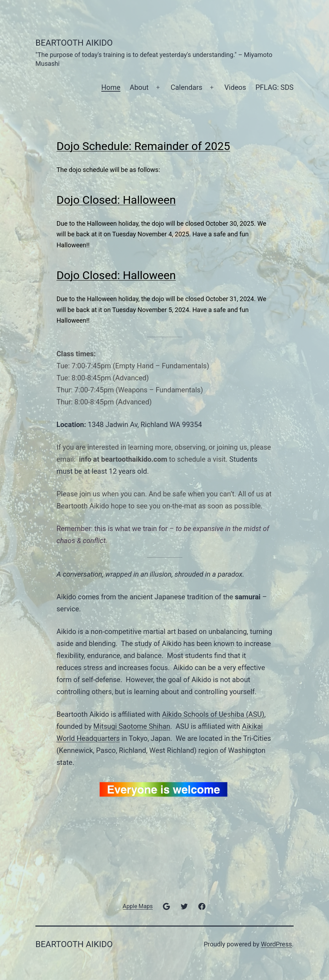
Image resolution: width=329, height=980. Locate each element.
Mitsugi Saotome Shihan (132, 726)
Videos (235, 87)
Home (111, 87)
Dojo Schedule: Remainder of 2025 (143, 146)
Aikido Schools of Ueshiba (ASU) (213, 714)
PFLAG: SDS (274, 87)
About (139, 87)
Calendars (187, 87)
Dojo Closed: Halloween (116, 200)
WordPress (276, 944)
